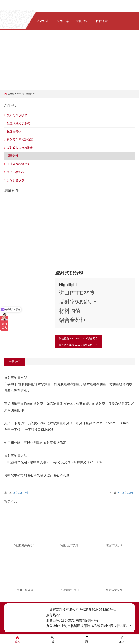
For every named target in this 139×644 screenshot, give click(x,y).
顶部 (122, 639)
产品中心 (43, 21)
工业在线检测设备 (18, 164)
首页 (10, 94)
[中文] (39, 43)
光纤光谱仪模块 (17, 115)
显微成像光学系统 (18, 123)
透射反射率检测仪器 (20, 140)
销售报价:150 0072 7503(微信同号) (79, 338)
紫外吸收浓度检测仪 (20, 148)
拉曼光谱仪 (14, 131)
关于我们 (24, 43)
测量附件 (30, 94)
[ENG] (47, 43)
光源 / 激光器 (15, 172)
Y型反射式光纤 (126, 493)
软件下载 (102, 21)
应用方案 (63, 21)
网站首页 (24, 21)
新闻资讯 (82, 21)
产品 (52, 639)
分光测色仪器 (16, 180)
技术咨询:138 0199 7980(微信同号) (79, 345)
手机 (87, 639)
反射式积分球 (21, 493)
